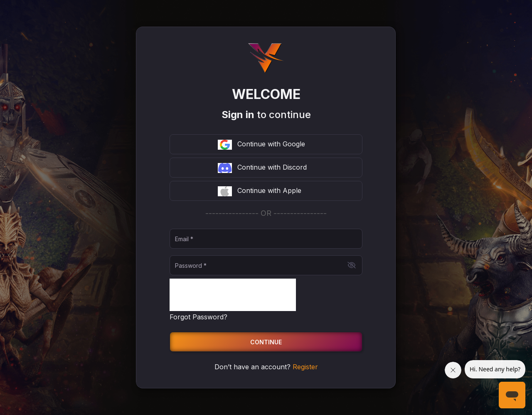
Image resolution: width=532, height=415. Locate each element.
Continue (266, 342)
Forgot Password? (198, 317)
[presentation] (233, 295)
